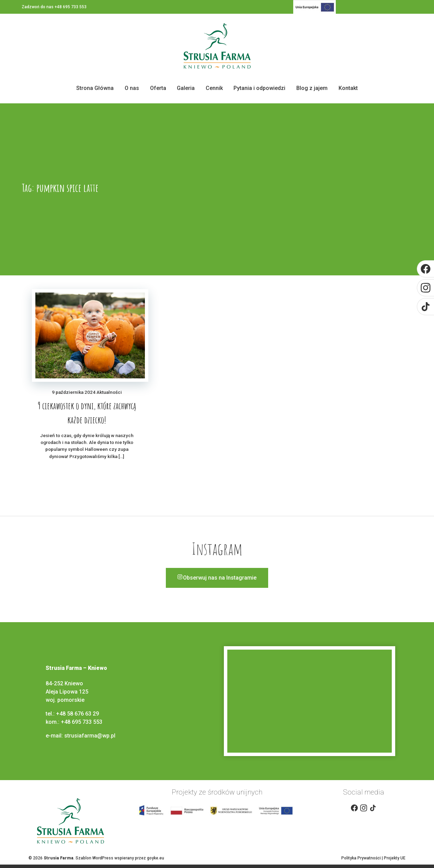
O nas (132, 88)
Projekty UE (395, 858)
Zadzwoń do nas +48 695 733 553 (54, 7)
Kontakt (348, 88)
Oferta (158, 88)
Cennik (214, 88)
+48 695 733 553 (82, 722)
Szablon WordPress (94, 858)
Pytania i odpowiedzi (259, 88)
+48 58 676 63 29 (77, 714)
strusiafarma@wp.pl (90, 736)
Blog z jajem (312, 88)
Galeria (186, 88)
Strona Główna (95, 88)
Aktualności (109, 392)
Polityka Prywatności (361, 858)
